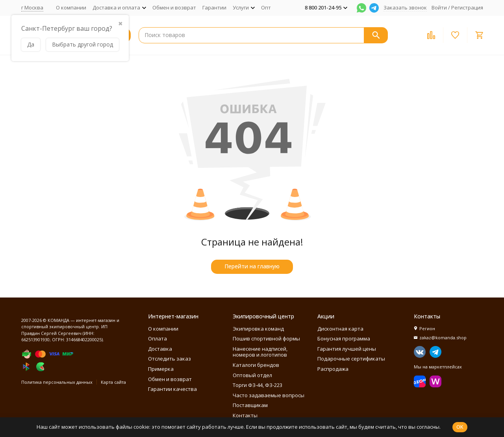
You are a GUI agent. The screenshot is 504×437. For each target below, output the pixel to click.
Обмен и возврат (174, 7)
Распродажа (333, 369)
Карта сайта (113, 382)
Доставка (160, 349)
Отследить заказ (170, 359)
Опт (266, 7)
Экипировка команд (258, 329)
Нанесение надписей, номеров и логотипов (260, 352)
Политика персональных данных (57, 382)
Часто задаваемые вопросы (269, 395)
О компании (71, 7)
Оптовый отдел (252, 375)
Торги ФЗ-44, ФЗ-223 (258, 385)
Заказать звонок (405, 7)
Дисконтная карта (340, 329)
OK (460, 427)
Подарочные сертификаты (351, 359)
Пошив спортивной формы (266, 338)
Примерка (161, 369)
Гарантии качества (172, 389)
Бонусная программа (344, 338)
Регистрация (467, 7)
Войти (439, 7)
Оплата (157, 338)
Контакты (245, 415)
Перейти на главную (252, 266)
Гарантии (214, 7)
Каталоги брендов (256, 365)
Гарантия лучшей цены (347, 349)
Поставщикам (250, 405)
